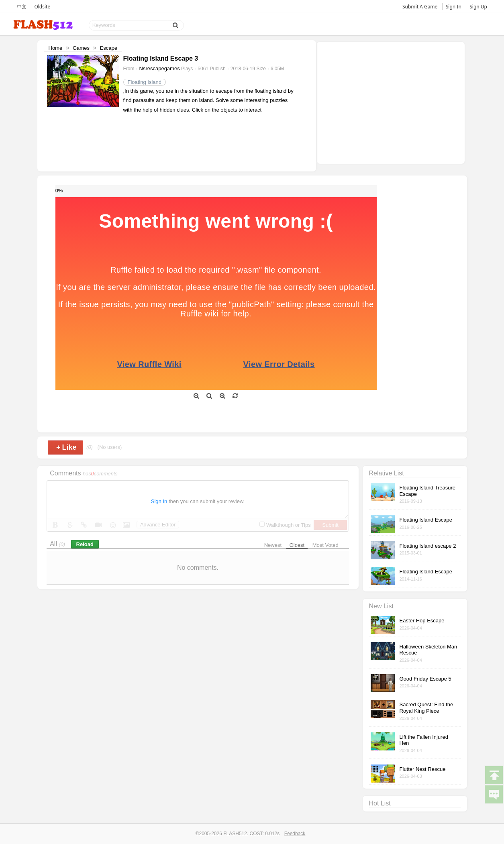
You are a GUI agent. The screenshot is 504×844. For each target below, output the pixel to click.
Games (81, 48)
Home (56, 48)
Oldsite (42, 7)
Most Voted (325, 545)
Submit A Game (420, 7)
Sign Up (478, 7)
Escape (109, 48)
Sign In (454, 7)
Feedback (295, 834)
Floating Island (145, 82)
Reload (85, 544)
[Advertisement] (391, 102)
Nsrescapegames (160, 68)
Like (66, 447)
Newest (273, 545)
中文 (22, 7)
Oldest (297, 545)
